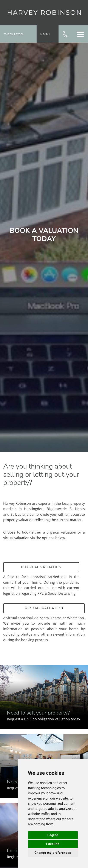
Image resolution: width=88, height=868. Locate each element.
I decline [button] (53, 844)
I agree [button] (53, 835)
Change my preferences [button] (53, 853)
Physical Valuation (41, 567)
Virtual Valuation (44, 608)
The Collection (14, 35)
